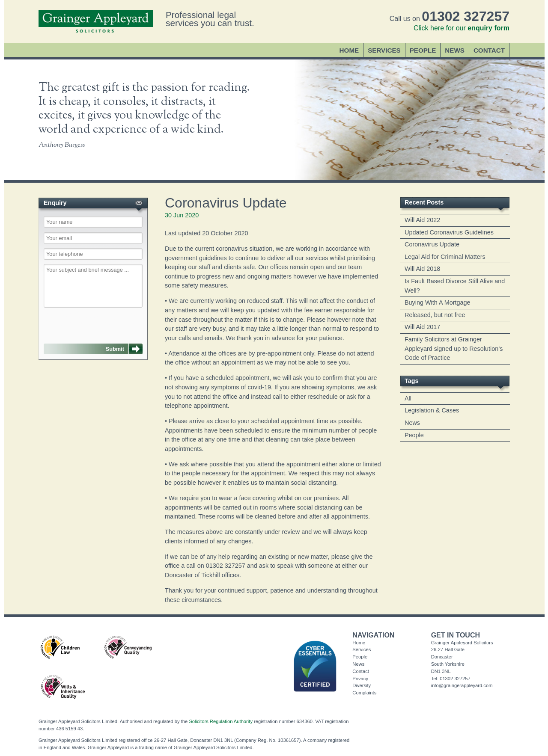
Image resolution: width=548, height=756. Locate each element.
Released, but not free (435, 315)
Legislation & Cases (432, 410)
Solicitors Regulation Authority (221, 721)
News (455, 50)
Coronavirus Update (432, 244)
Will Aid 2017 (422, 327)
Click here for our (462, 28)
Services (384, 50)
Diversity (362, 685)
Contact (489, 50)
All (408, 398)
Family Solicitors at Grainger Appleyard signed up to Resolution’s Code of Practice (454, 348)
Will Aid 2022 (422, 220)
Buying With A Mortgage (438, 302)
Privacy (360, 679)
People (423, 50)
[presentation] (87, 321)
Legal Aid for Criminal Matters (445, 257)
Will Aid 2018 (422, 269)
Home (349, 50)
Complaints (364, 693)
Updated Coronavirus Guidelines (449, 232)
